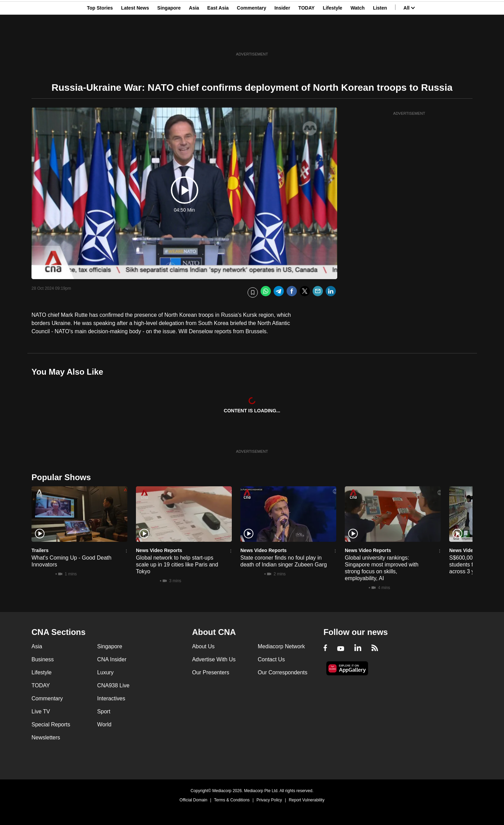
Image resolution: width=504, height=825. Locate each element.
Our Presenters (211, 672)
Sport (104, 711)
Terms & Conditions (232, 800)
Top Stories (100, 39)
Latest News (135, 39)
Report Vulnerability (306, 800)
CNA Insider (112, 659)
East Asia (218, 39)
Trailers (40, 550)
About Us (203, 646)
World (104, 724)
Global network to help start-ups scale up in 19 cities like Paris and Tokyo (177, 565)
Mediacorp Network (281, 646)
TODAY (306, 39)
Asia (194, 39)
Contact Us (271, 659)
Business (43, 659)
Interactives (111, 698)
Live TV (41, 711)
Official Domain (193, 800)
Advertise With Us (214, 659)
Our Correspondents (283, 672)
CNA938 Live (113, 685)
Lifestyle (333, 39)
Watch (358, 39)
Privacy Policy (269, 800)
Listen (380, 39)
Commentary (252, 39)
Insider (282, 39)
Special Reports (51, 724)
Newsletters (46, 737)
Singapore (169, 39)
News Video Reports (159, 550)
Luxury (105, 672)
